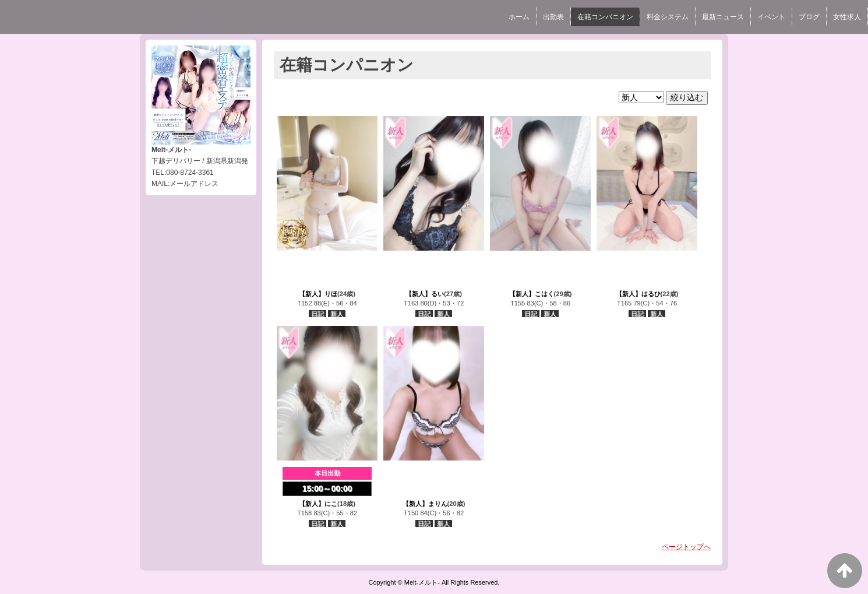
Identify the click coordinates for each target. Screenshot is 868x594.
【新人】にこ (318, 504)
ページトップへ (686, 547)
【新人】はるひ (638, 294)
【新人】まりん (425, 504)
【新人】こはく (532, 294)
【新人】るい (425, 294)
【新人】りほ (318, 294)
